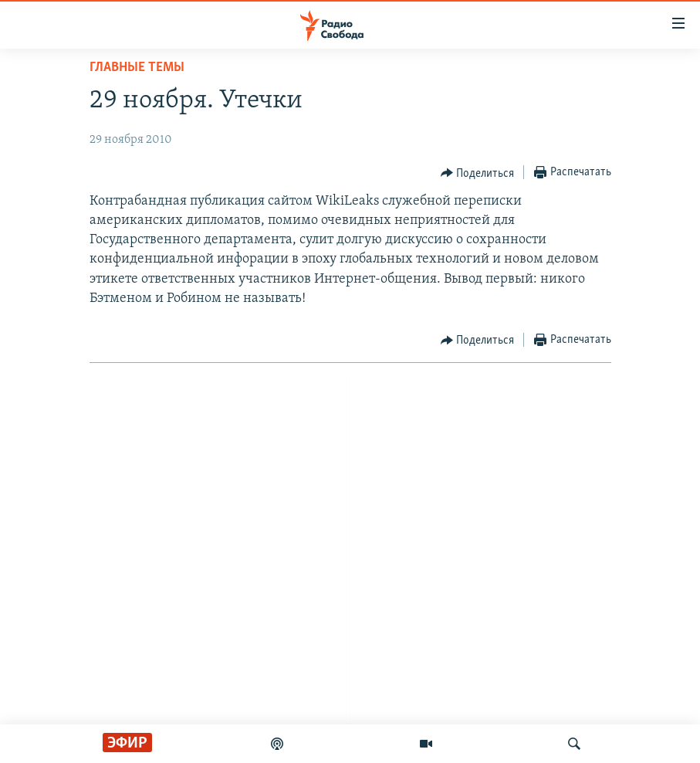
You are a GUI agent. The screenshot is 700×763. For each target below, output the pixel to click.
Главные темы (137, 68)
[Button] (478, 173)
